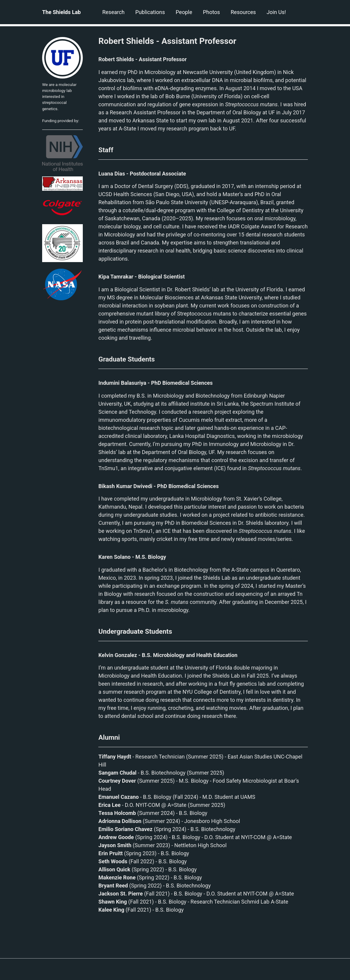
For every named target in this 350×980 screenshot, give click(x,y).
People (184, 12)
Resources (243, 12)
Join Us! (276, 12)
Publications (150, 12)
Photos (211, 12)
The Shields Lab (61, 12)
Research (113, 12)
